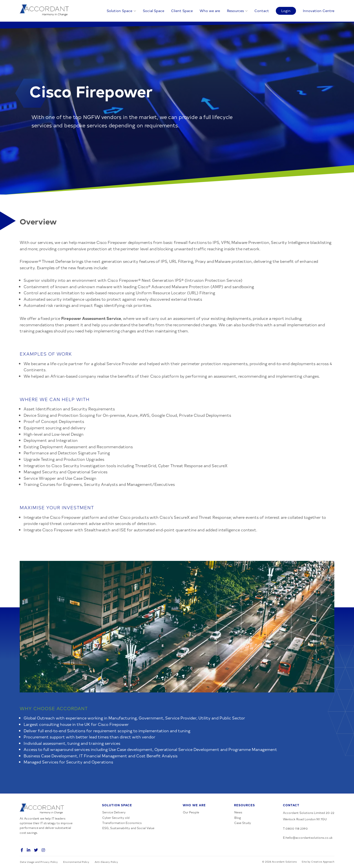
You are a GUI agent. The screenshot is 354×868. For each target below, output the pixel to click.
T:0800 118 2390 (295, 828)
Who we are (210, 11)
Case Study (243, 823)
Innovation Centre (319, 11)
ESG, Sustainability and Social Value (128, 828)
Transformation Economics (122, 823)
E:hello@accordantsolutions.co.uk (308, 838)
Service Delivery (114, 812)
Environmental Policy (76, 862)
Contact (262, 11)
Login (286, 11)
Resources (235, 11)
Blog (238, 818)
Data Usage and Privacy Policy (39, 862)
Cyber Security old (116, 818)
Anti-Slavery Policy (106, 862)
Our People (191, 812)
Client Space (182, 11)
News (238, 812)
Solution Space (119, 11)
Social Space (154, 11)
